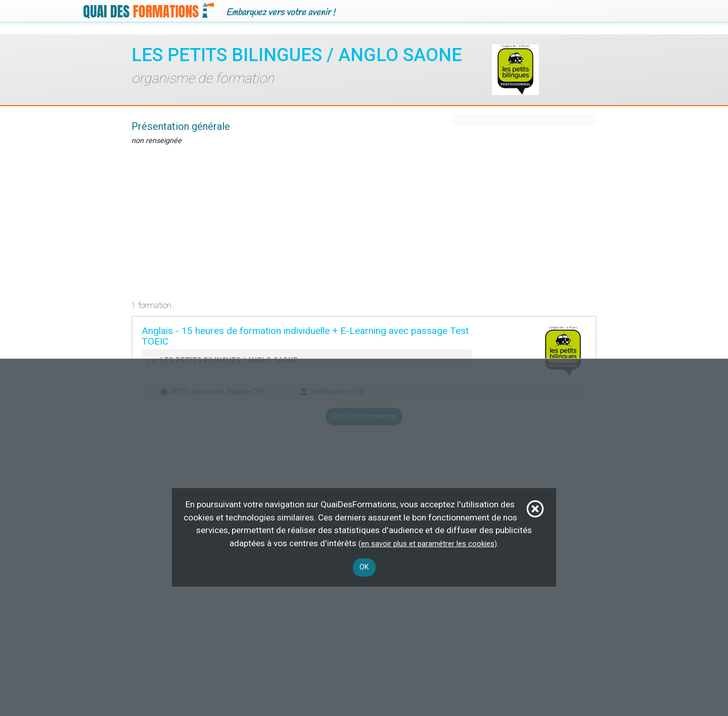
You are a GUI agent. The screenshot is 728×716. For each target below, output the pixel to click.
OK (364, 567)
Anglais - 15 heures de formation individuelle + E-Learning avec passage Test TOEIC (305, 336)
